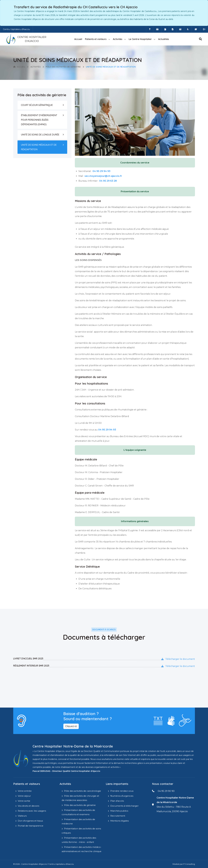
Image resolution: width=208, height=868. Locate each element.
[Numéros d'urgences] (204, 29)
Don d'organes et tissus (30, 821)
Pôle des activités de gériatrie (63, 67)
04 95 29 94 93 (101, 171)
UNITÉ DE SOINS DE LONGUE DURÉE (40, 135)
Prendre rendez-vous (122, 791)
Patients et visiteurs (96, 39)
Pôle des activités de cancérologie (83, 791)
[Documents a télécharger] (173, 29)
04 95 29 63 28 (108, 181)
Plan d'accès (117, 801)
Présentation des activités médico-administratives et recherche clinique (82, 849)
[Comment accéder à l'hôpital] (150, 29)
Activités (118, 39)
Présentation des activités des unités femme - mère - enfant (79, 840)
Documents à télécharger (124, 806)
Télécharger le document (178, 659)
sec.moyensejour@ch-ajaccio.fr (103, 176)
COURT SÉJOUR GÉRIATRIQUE (37, 105)
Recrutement (118, 816)
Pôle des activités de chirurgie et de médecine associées (80, 798)
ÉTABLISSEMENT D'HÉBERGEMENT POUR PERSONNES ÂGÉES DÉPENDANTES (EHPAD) (39, 120)
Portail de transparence (31, 826)
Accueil (78, 39)
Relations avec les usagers (32, 811)
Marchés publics (119, 811)
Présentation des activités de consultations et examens (78, 812)
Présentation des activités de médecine (78, 821)
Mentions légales (120, 821)
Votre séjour (24, 796)
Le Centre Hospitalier (140, 39)
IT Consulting (189, 864)
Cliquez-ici (71, 726)
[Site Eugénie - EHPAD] (188, 29)
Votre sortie (24, 801)
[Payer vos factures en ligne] (157, 29)
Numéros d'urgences (122, 796)
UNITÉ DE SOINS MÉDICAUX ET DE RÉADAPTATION (39, 147)
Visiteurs (22, 816)
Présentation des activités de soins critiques (81, 831)
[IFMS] (196, 29)
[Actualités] (180, 29)
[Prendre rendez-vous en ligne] (165, 29)
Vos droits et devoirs (28, 806)
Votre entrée (25, 791)
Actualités (164, 39)
